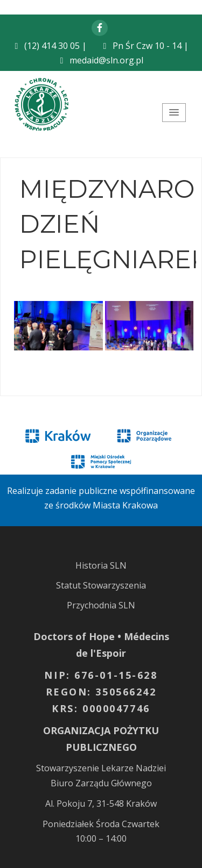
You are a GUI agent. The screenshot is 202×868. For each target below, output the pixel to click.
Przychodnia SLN (101, 605)
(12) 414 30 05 (52, 46)
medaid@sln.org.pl (106, 60)
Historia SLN (101, 565)
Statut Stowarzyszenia (101, 585)
